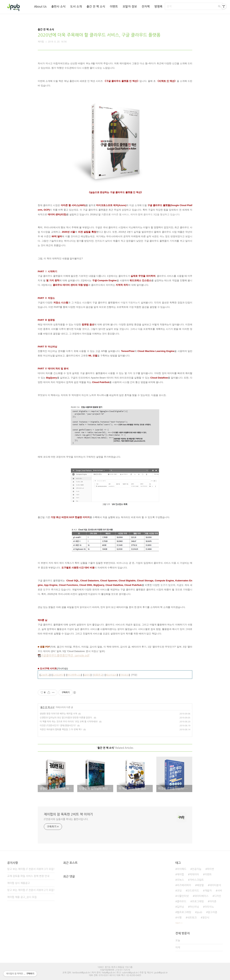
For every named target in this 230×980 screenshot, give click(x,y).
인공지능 (197, 869)
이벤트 (114, 6)
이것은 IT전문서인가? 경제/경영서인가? (58, 726)
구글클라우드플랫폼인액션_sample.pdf (64, 655)
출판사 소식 (58, 6)
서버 (220, 891)
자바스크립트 (197, 880)
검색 (219, 6)
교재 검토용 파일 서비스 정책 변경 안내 (28, 876)
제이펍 (180, 874)
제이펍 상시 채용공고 (19, 883)
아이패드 (182, 869)
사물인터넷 (183, 896)
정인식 (206, 918)
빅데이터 (194, 874)
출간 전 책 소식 (96, 6)
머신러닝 (194, 907)
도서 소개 (76, 6)
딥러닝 (180, 907)
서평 (179, 918)
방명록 (158, 6)
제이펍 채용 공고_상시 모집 (22, 897)
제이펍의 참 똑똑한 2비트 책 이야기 (68, 814)
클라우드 (182, 901)
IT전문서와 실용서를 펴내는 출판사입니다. (66, 819)
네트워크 (192, 918)
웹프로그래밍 (184, 912)
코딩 (179, 891)
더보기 (178, 923)
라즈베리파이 (184, 885)
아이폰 (213, 901)
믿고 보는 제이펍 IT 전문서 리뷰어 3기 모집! (31, 869)
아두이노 (209, 907)
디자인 (218, 896)
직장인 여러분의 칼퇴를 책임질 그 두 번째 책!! (61, 730)
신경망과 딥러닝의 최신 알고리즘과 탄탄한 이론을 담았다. (66, 718)
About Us (40, 6)
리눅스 (180, 880)
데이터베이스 (201, 896)
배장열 (200, 885)
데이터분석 (215, 885)
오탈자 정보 (130, 6)
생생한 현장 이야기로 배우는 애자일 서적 (58, 714)
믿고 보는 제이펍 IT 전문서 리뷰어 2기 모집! (31, 890)
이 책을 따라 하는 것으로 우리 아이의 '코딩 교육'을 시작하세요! (69, 722)
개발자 (208, 891)
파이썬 (211, 869)
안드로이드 (193, 891)
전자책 (146, 6)
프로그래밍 (198, 901)
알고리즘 (212, 912)
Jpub (199, 912)
